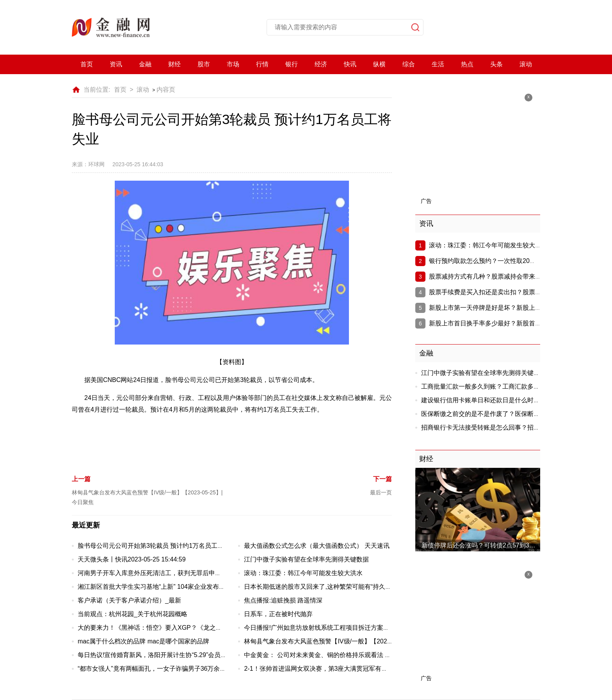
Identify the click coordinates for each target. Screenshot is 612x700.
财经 (174, 64)
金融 (145, 64)
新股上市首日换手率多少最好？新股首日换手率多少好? (506, 323)
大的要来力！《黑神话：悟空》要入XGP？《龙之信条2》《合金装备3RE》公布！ (192, 628)
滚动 (526, 64)
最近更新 (86, 525)
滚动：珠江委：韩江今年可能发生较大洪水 (303, 573)
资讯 (116, 64)
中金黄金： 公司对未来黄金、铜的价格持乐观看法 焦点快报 (327, 655)
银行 (292, 64)
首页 (87, 64)
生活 (438, 64)
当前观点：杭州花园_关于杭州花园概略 (133, 614)
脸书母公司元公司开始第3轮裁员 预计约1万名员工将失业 (157, 546)
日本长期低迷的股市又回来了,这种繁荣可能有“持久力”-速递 (326, 587)
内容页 (166, 90)
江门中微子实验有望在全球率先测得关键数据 (306, 559)
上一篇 (81, 479)
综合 (409, 64)
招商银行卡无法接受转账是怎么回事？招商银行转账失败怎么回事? (513, 427)
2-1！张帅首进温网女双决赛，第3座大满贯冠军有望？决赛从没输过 (338, 669)
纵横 (379, 64)
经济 (321, 64)
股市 (204, 64)
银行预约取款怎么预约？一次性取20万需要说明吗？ (501, 261)
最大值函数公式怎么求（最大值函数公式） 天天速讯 (317, 546)
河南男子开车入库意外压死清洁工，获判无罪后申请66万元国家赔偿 (172, 573)
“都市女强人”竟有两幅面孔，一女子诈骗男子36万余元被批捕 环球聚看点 (178, 669)
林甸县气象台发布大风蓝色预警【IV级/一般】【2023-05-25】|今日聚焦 (343, 641)
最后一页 (381, 492)
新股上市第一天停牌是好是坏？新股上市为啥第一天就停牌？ (513, 308)
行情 (262, 64)
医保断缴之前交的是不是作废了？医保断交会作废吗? (495, 414)
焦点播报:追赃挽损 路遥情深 (283, 600)
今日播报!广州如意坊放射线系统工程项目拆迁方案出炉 (320, 628)
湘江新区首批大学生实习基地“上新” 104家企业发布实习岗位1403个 (171, 587)
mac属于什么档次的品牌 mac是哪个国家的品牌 (143, 641)
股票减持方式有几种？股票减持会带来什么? (490, 276)
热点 (467, 64)
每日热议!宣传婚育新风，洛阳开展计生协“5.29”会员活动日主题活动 (171, 655)
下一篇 (382, 479)
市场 (233, 64)
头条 (496, 64)
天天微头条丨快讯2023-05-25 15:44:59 (132, 559)
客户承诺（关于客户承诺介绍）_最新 (129, 600)
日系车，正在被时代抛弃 (278, 614)
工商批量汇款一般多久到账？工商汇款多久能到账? (492, 386)
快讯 (350, 64)
